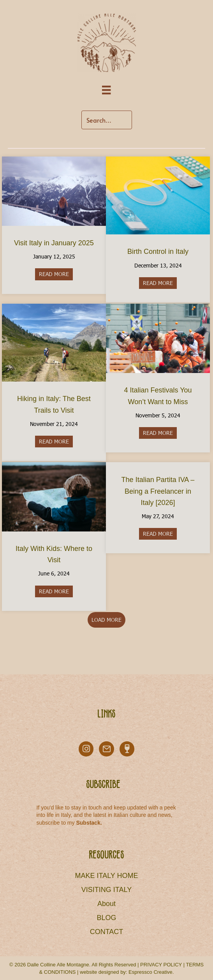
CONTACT (107, 932)
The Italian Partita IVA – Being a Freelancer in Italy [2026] (158, 491)
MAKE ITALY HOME (106, 876)
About (106, 904)
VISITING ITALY (106, 890)
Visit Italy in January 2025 (54, 243)
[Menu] (106, 90)
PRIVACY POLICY (161, 965)
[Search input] (107, 120)
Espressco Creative (151, 972)
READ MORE (56, 274)
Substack (88, 823)
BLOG (106, 918)
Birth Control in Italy (158, 252)
